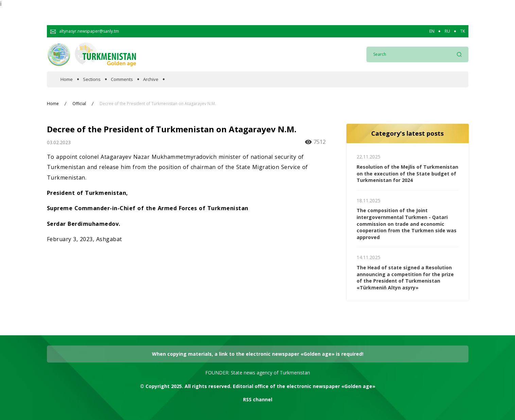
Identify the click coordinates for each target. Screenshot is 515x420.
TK (463, 31)
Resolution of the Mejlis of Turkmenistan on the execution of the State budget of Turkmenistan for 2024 (407, 173)
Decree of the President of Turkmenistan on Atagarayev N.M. (158, 104)
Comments (122, 79)
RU (447, 31)
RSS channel (258, 399)
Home (67, 79)
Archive (151, 79)
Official (79, 104)
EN (432, 31)
